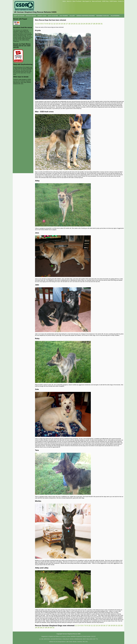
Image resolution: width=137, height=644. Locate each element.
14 (59, 24)
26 (89, 24)
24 (84, 24)
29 (97, 24)
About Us (69, 1)
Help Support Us (87, 1)
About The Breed (77, 1)
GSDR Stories (113, 1)
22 (79, 24)
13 (57, 24)
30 (99, 24)
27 (92, 24)
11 (52, 24)
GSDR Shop (105, 1)
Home (64, 1)
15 (62, 24)
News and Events (97, 1)
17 (67, 24)
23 (82, 24)
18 (69, 24)
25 (87, 24)
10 (49, 24)
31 (102, 24)
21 (77, 24)
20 (74, 24)
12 (54, 24)
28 (94, 24)
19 (72, 24)
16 (64, 24)
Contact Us (121, 1)
